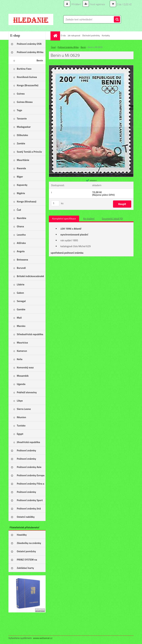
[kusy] (55, 203)
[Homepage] (56, 36)
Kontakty (106, 35)
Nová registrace (97, 4)
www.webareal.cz (43, 638)
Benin (83, 47)
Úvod (53, 47)
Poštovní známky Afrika (68, 47)
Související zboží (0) (112, 219)
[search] (117, 20)
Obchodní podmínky (91, 35)
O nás (63, 35)
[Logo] (31, 19)
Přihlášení (76, 4)
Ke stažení (89, 219)
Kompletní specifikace (64, 219)
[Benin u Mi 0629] (91, 67)
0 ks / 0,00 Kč (124, 4)
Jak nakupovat (74, 35)
